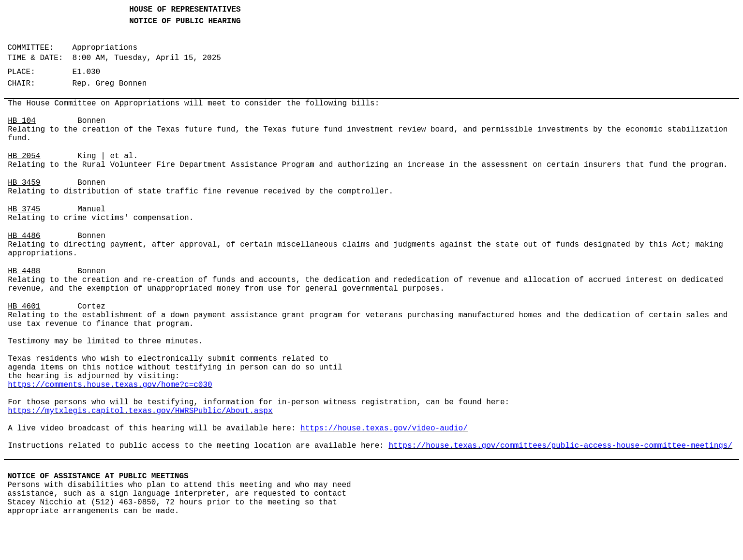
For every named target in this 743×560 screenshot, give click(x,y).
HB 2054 (24, 156)
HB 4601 (24, 307)
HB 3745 (24, 209)
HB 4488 (24, 271)
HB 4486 (24, 236)
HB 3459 (24, 183)
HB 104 (22, 121)
